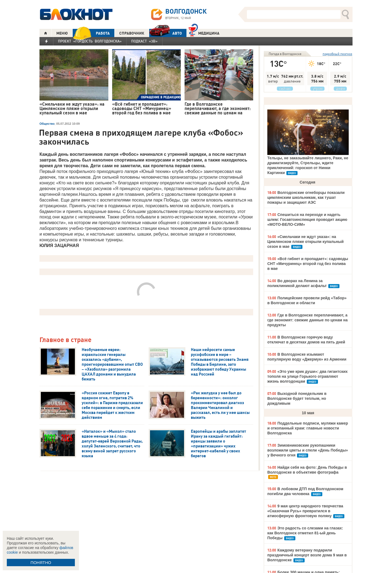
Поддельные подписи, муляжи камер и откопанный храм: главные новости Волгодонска (308, 428)
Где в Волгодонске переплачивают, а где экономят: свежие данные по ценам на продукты (307, 320)
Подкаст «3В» (144, 41)
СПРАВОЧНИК (132, 33)
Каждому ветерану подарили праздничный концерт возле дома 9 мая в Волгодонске (307, 555)
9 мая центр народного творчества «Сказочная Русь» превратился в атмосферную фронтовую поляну (305, 511)
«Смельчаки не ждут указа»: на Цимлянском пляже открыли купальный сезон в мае (305, 242)
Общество (47, 124)
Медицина (204, 33)
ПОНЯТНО (41, 563)
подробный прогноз (337, 54)
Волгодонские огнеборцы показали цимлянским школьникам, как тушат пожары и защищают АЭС (306, 197)
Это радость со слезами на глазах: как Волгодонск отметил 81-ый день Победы (305, 533)
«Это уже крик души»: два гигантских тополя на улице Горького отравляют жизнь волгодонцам (307, 376)
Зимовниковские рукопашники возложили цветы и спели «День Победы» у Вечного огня (308, 450)
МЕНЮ (62, 33)
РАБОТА (91, 33)
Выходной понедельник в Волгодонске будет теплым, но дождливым (297, 398)
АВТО (166, 33)
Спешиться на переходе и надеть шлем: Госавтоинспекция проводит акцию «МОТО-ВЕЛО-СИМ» (307, 220)
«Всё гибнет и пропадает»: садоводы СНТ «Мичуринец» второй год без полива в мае (308, 264)
